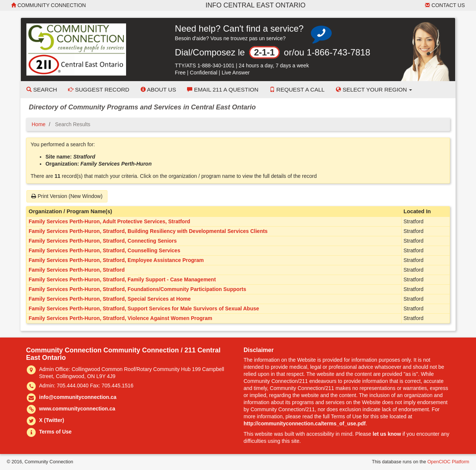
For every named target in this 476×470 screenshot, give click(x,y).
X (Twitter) (52, 420)
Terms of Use (55, 432)
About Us (158, 89)
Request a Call (297, 89)
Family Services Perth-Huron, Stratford (77, 270)
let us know (387, 434)
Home (38, 124)
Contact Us (445, 5)
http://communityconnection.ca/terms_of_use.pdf (305, 423)
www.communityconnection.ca (77, 409)
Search (42, 89)
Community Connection (49, 5)
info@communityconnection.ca (78, 397)
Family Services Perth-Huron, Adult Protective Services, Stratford (109, 221)
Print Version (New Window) (67, 196)
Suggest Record (99, 89)
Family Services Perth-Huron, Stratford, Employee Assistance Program (116, 260)
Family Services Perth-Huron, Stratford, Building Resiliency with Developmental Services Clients (148, 231)
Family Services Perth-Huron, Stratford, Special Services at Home (110, 299)
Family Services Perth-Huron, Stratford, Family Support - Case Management (122, 279)
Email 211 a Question (223, 89)
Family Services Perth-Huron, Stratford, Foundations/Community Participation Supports (137, 289)
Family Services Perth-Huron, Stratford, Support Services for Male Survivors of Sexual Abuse (144, 308)
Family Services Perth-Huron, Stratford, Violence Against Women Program (120, 318)
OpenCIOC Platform (448, 462)
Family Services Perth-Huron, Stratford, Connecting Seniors (103, 241)
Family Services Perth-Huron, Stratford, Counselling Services (104, 250)
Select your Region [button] (374, 89)
